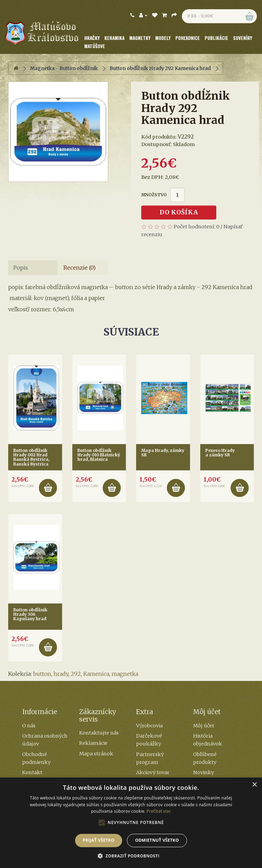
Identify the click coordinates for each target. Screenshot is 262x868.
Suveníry (243, 38)
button (42, 674)
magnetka (125, 674)
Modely (163, 38)
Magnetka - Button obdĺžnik (64, 68)
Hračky (92, 38)
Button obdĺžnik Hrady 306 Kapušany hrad (30, 614)
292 (76, 674)
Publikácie (216, 38)
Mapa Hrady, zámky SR (163, 453)
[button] (131, 856)
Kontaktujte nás (99, 733)
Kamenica (96, 674)
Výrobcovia (149, 726)
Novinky (203, 772)
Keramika (114, 38)
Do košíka (179, 212)
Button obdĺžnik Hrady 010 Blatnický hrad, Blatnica (99, 455)
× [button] (254, 785)
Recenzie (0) (79, 268)
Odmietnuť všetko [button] (157, 840)
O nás (29, 726)
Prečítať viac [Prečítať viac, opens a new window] (159, 811)
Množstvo (154, 195)
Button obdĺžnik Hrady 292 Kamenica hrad (160, 68)
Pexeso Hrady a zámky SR (220, 453)
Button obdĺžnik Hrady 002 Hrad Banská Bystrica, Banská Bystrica (31, 457)
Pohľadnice (188, 38)
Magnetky (140, 38)
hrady (61, 674)
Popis (21, 268)
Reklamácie (93, 743)
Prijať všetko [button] (99, 840)
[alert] (131, 823)
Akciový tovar (153, 772)
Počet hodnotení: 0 (196, 227)
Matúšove (95, 46)
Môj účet (204, 726)
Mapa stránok (96, 754)
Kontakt (32, 772)
